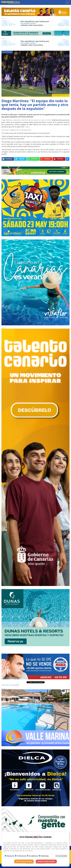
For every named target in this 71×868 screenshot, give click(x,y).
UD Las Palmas (7, 52)
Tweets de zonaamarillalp (10, 685)
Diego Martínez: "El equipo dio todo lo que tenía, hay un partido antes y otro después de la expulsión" (35, 105)
